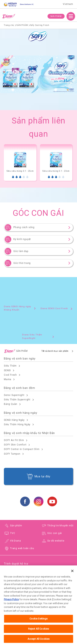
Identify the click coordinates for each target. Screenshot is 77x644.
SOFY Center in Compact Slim (22, 449)
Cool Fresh (10, 375)
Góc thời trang (22, 263)
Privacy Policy (11, 604)
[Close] (72, 575)
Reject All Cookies (38, 633)
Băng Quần (11, 404)
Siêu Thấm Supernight (17, 400)
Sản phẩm (16, 526)
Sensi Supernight (14, 395)
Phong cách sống (24, 227)
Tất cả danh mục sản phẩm (55, 351)
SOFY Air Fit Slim (14, 440)
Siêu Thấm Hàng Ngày (17, 424)
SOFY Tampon (12, 454)
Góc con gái (55, 533)
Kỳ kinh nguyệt (22, 239)
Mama (8, 379)
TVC (13, 533)
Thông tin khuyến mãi (60, 526)
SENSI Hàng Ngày (14, 420)
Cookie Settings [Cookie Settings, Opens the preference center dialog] (39, 623)
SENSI (7, 370)
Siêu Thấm (10, 366)
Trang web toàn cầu (22, 548)
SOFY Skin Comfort (15, 445)
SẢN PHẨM (56, 16)
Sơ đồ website (56, 541)
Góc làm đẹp (21, 251)
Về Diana (15, 541)
